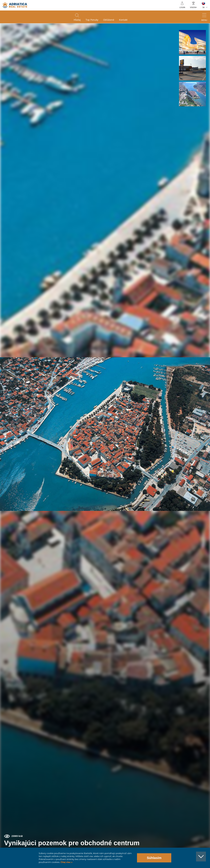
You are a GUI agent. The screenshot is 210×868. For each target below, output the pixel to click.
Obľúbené (109, 20)
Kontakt (123, 20)
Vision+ (193, 7)
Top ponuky (92, 20)
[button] (192, 42)
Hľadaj (77, 20)
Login (182, 7)
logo (15, 5)
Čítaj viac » (66, 862)
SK (204, 7)
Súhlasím (154, 858)
